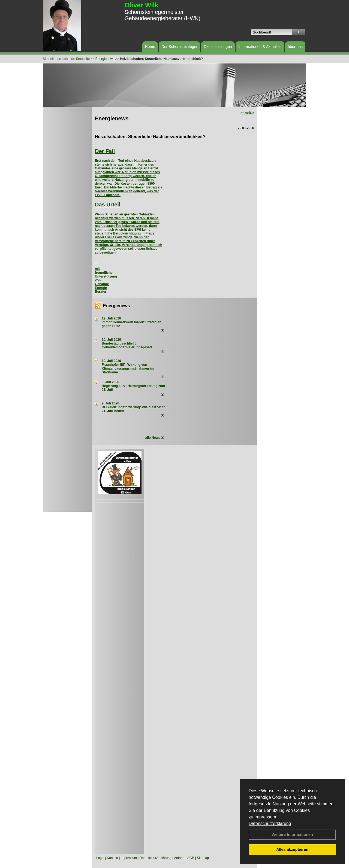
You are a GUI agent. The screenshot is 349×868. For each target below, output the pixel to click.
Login (100, 858)
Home (150, 47)
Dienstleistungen (218, 47)
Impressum (265, 817)
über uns (295, 47)
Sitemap (203, 858)
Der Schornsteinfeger (179, 47)
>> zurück (247, 113)
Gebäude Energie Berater (102, 288)
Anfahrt (179, 858)
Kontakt (112, 858)
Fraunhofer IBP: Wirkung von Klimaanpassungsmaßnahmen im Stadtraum (128, 368)
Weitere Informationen (292, 835)
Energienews (117, 306)
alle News (155, 438)
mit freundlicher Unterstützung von (106, 275)
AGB (191, 858)
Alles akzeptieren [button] (292, 849)
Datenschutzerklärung (270, 823)
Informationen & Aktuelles (260, 47)
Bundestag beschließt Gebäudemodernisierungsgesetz (127, 345)
